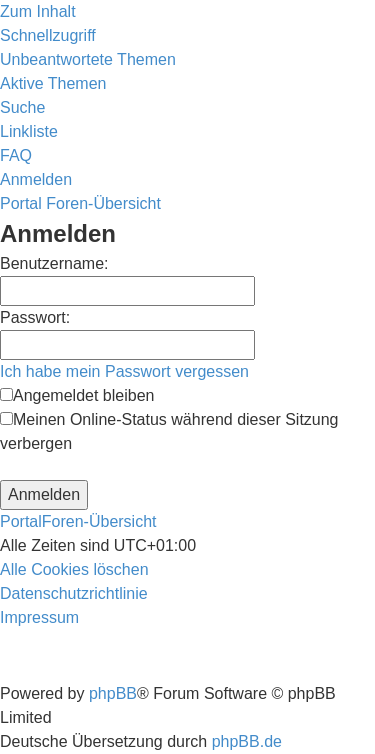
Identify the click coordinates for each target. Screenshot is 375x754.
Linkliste (29, 131)
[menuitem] (88, 59)
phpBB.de (247, 741)
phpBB (113, 693)
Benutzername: (54, 263)
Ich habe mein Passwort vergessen (124, 371)
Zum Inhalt (38, 11)
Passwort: (35, 317)
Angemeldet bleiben (77, 395)
